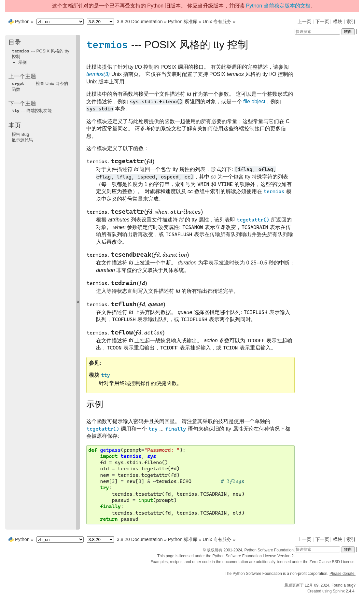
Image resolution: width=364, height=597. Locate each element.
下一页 (322, 21)
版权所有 (215, 550)
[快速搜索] (317, 32)
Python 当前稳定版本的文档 (278, 6)
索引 (351, 21)
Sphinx (339, 591)
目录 (15, 42)
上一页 (304, 21)
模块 (338, 21)
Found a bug (342, 585)
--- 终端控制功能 (32, 111)
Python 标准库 (183, 21)
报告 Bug (20, 134)
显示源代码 (22, 140)
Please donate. (343, 574)
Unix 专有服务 (217, 21)
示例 (22, 62)
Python (22, 21)
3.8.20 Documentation (140, 21)
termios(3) (98, 74)
